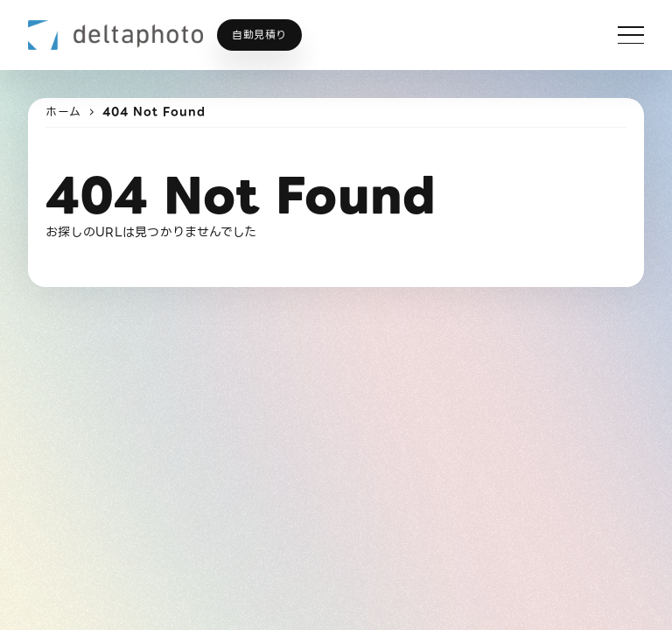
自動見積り (259, 35)
